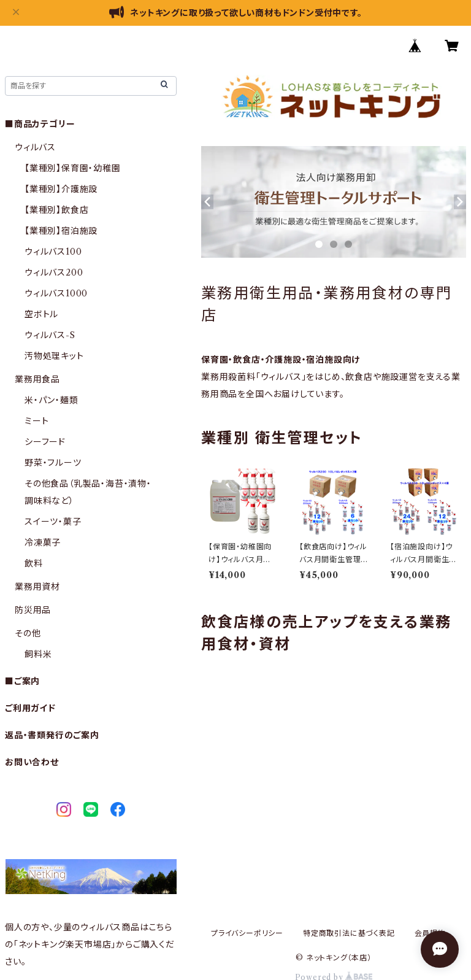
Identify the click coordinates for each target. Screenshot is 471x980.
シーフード (45, 442)
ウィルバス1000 (56, 293)
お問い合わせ (32, 762)
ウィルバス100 (53, 252)
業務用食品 (37, 379)
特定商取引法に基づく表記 (349, 933)
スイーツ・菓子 (53, 522)
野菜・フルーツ (53, 463)
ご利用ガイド (30, 708)
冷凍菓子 (43, 542)
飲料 (34, 563)
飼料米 (38, 654)
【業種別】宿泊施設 (61, 231)
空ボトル (41, 314)
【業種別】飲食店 (56, 210)
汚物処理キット (54, 356)
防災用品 (33, 610)
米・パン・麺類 (52, 400)
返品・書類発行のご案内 (52, 735)
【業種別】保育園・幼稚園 (73, 168)
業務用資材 (37, 587)
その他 (28, 633)
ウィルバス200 (54, 272)
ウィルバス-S (50, 335)
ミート (36, 421)
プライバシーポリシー (247, 933)
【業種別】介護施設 (61, 189)
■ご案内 (22, 681)
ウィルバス (35, 147)
